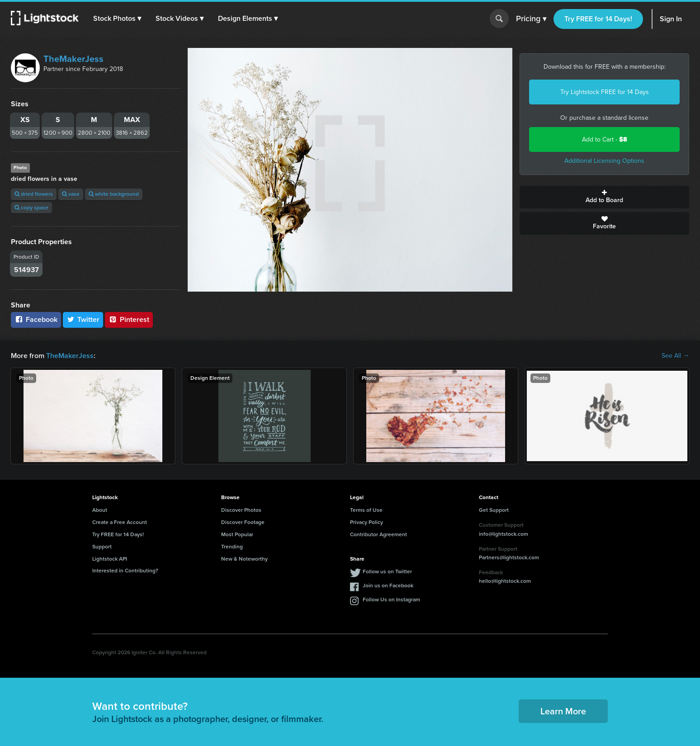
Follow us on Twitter (387, 571)
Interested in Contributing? (125, 571)
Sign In (671, 19)
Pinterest (129, 319)
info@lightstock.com (504, 534)
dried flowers (34, 194)
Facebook (36, 319)
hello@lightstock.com (505, 581)
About (100, 510)
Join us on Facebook (388, 585)
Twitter (83, 319)
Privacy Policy (367, 522)
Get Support (494, 510)
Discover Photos (241, 510)
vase (71, 194)
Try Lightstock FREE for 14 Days (605, 92)
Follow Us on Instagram (391, 600)
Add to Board (604, 197)
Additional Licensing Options (604, 161)
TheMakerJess (73, 59)
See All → (675, 356)
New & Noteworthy (244, 559)
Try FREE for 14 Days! (598, 19)
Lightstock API (110, 559)
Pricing (531, 19)
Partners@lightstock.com (509, 557)
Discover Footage (243, 522)
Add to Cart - (605, 139)
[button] (117, 19)
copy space (31, 208)
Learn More (563, 711)
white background (114, 194)
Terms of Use (366, 510)
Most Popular (237, 534)
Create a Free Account (120, 522)
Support (102, 547)
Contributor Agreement (378, 534)
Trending (232, 547)
